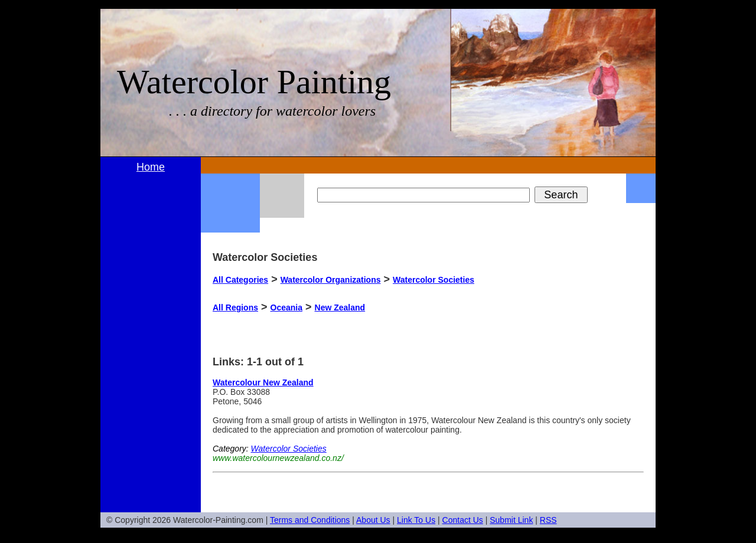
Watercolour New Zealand (263, 382)
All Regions (235, 308)
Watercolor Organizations (331, 280)
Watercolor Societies (434, 280)
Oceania (286, 308)
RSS (548, 520)
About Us (373, 520)
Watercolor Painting (254, 82)
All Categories (240, 280)
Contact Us (463, 520)
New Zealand (340, 308)
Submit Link (511, 520)
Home (151, 167)
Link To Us (416, 520)
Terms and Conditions (310, 520)
